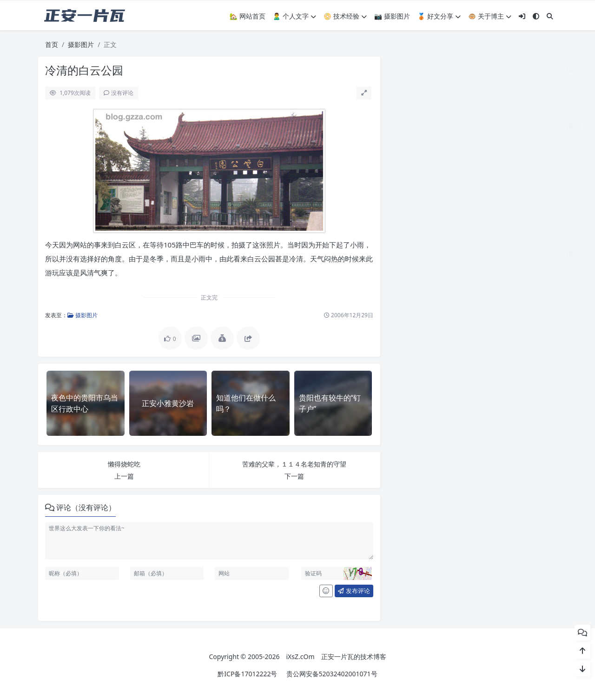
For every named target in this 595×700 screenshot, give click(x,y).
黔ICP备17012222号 (247, 674)
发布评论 (354, 591)
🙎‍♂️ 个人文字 (294, 16)
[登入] (522, 16)
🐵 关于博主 (490, 16)
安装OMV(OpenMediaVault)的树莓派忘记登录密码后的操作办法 (494, 218)
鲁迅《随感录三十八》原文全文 (446, 309)
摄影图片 (81, 44)
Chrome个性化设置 (429, 163)
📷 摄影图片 (392, 16)
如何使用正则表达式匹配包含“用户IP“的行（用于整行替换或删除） (497, 200)
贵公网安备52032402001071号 (332, 674)
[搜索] (550, 16)
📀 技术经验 (345, 16)
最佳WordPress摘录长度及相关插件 (453, 182)
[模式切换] (536, 16)
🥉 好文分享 (439, 16)
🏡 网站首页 (248, 16)
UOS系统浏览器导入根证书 (440, 290)
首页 (52, 44)
